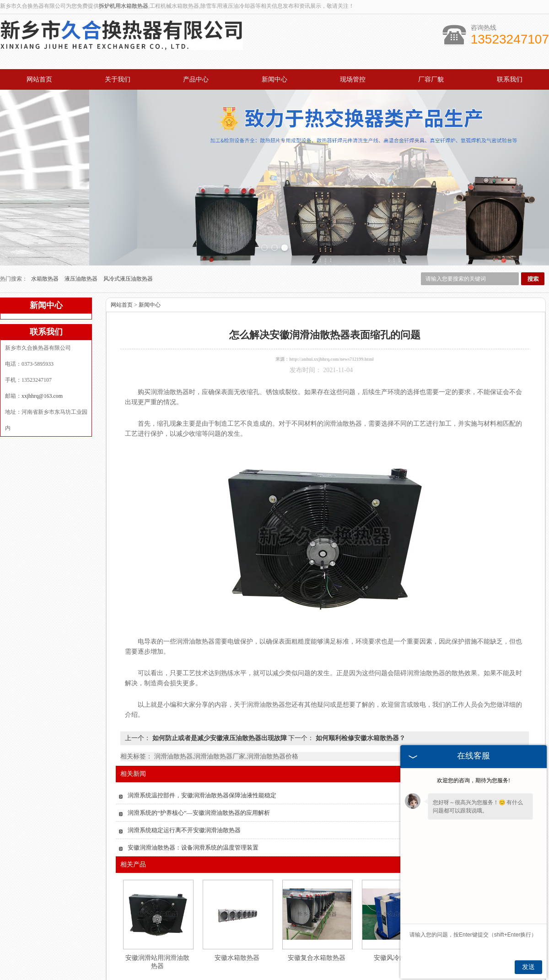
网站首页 (39, 79)
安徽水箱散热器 (237, 906)
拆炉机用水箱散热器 (124, 6)
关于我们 (118, 79)
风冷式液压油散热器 (128, 227)
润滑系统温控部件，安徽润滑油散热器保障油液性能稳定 (202, 743)
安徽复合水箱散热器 (317, 906)
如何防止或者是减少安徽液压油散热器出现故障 (219, 686)
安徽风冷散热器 (396, 906)
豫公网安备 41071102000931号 (274, 976)
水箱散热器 (46, 227)
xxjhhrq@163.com (42, 344)
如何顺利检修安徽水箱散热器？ (360, 686)
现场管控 (353, 79)
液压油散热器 (82, 227)
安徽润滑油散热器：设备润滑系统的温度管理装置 (193, 795)
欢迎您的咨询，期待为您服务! (474, 780)
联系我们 (510, 79)
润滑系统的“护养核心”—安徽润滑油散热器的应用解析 (199, 761)
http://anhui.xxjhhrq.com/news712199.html (331, 307)
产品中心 (196, 79)
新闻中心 (274, 79)
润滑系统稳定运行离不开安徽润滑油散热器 (184, 778)
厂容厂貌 (431, 79)
